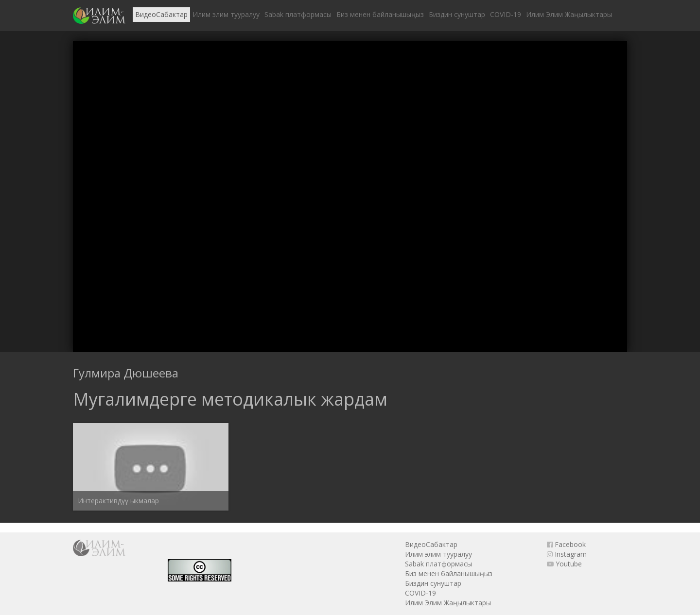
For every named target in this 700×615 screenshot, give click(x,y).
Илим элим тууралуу (226, 14)
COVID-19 (506, 14)
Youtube (564, 564)
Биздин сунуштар (457, 14)
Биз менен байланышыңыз (380, 14)
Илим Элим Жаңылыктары (569, 14)
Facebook (566, 544)
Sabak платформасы (298, 14)
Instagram (567, 554)
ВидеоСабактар (161, 14)
